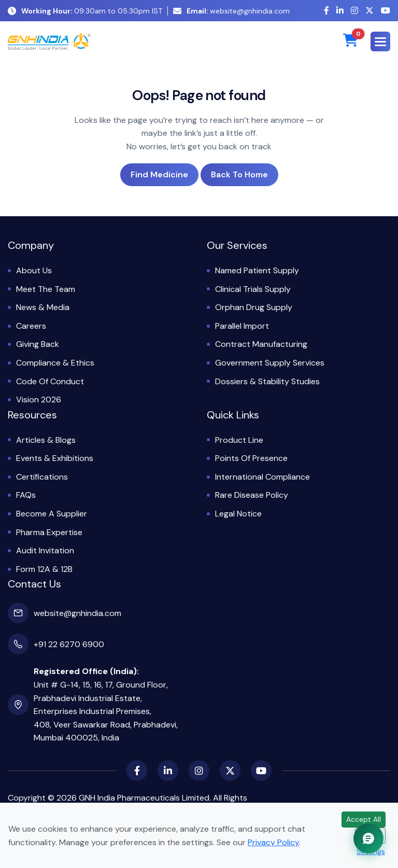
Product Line (239, 440)
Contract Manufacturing (261, 344)
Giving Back (38, 344)
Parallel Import (242, 326)
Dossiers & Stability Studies (267, 381)
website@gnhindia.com (231, 11)
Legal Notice (238, 514)
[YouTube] (386, 11)
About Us (34, 270)
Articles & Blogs (46, 440)
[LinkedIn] (340, 11)
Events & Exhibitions (55, 458)
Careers (31, 326)
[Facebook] (326, 11)
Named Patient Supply (257, 270)
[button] (380, 41)
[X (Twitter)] (369, 11)
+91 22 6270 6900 (69, 644)
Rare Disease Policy (252, 495)
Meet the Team (46, 289)
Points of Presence (251, 458)
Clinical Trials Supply (253, 289)
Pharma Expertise (49, 532)
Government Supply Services (270, 363)
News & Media (43, 307)
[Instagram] (354, 11)
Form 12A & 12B (44, 569)
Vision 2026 (39, 400)
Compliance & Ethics (55, 363)
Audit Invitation (45, 550)
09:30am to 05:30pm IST (85, 11)
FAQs (26, 495)
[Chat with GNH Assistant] (368, 838)
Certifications (42, 477)
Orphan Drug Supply (254, 307)
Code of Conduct (50, 381)
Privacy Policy (273, 842)
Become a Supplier (52, 514)
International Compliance (262, 477)
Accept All (364, 819)
